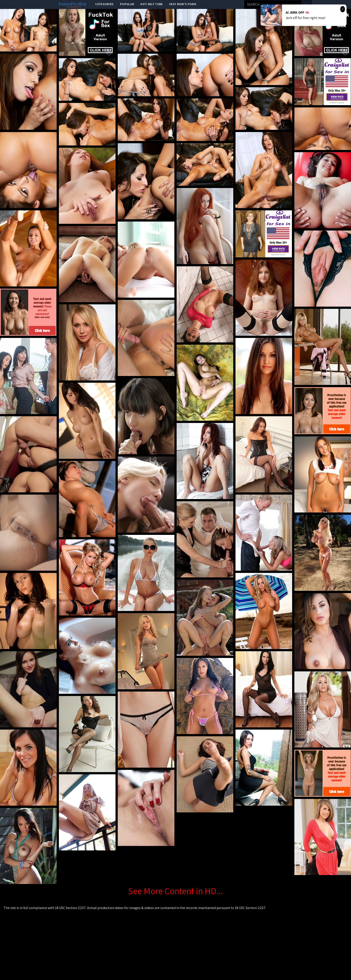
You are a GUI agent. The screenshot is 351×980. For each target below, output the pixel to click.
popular (127, 4)
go (306, 4)
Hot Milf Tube (152, 4)
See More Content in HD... (175, 891)
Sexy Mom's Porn (183, 4)
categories (104, 4)
